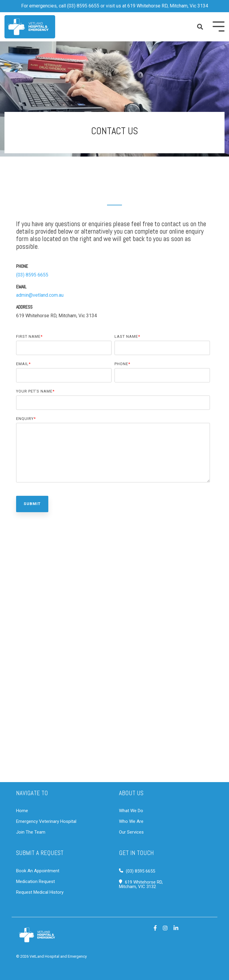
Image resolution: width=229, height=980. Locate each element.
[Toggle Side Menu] (219, 26)
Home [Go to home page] (22, 811)
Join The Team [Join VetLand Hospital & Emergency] (31, 832)
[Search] (200, 27)
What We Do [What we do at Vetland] (131, 811)
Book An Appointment (38, 871)
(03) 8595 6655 (83, 6)
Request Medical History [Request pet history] (40, 892)
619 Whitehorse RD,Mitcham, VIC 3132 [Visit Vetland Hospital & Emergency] (141, 884)
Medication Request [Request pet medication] (35, 881)
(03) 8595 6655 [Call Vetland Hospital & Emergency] (140, 871)
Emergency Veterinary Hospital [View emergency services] (46, 821)
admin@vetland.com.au (40, 295)
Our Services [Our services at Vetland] (131, 832)
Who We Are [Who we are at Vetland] (131, 821)
